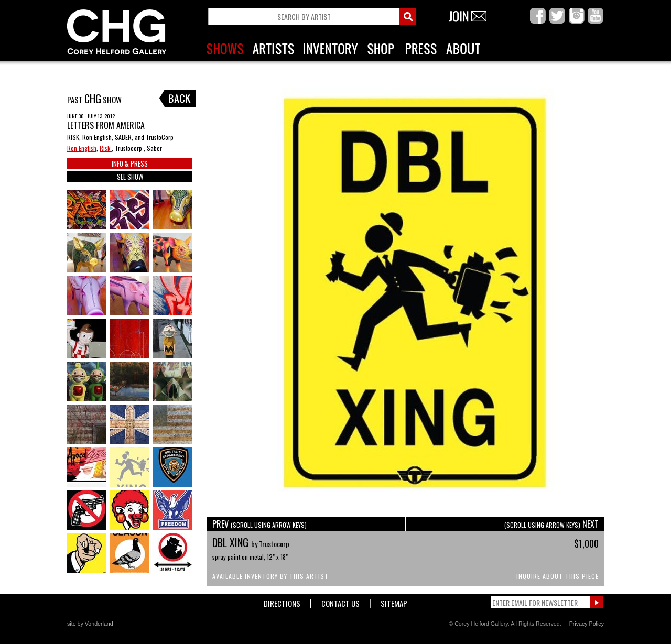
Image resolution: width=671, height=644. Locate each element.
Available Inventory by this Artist (270, 576)
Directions (282, 601)
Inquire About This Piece (558, 576)
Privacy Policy (587, 624)
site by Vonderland (90, 624)
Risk (106, 148)
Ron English (82, 148)
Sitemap (394, 601)
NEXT (551, 524)
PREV (259, 524)
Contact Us (340, 601)
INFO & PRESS (130, 163)
